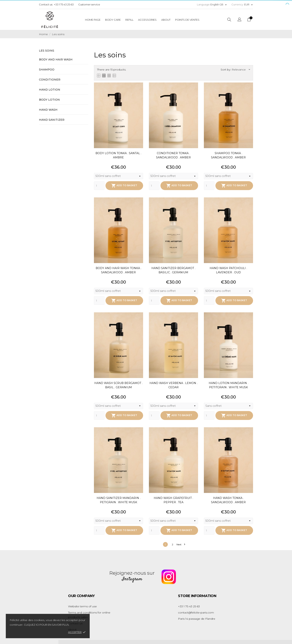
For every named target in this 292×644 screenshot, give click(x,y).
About (166, 20)
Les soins (47, 51)
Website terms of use (82, 606)
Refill (129, 20)
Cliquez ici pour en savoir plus (46, 625)
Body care (113, 20)
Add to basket (124, 186)
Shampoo (47, 70)
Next (181, 544)
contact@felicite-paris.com (196, 613)
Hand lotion (50, 90)
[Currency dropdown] (249, 5)
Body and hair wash (56, 59)
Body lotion (49, 100)
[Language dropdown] (219, 5)
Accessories (147, 20)
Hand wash (48, 110)
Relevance (241, 70)
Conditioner (50, 80)
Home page (93, 20)
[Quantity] (99, 186)
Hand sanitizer (52, 120)
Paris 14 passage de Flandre (197, 619)
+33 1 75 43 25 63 (64, 4)
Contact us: (46, 4)
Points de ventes (187, 20)
